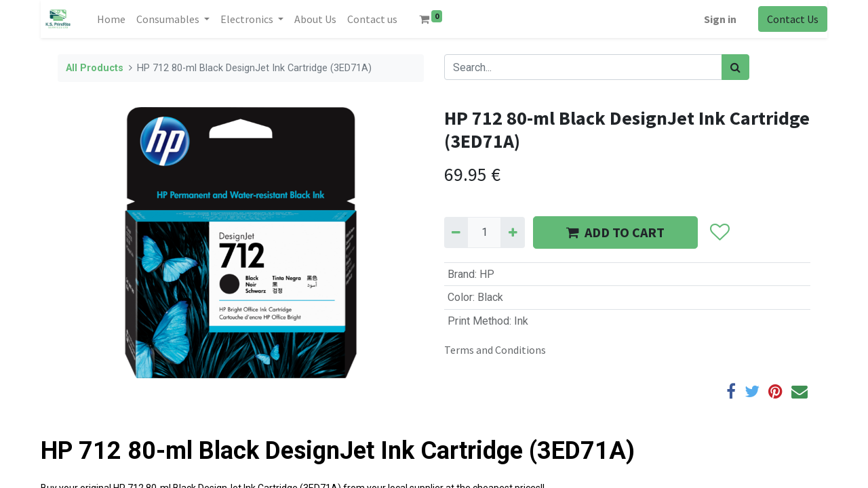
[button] (719, 232)
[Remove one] (456, 232)
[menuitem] (111, 19)
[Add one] (512, 232)
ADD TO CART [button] (615, 232)
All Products (95, 68)
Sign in (720, 19)
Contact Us (793, 19)
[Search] (735, 67)
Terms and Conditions (495, 350)
